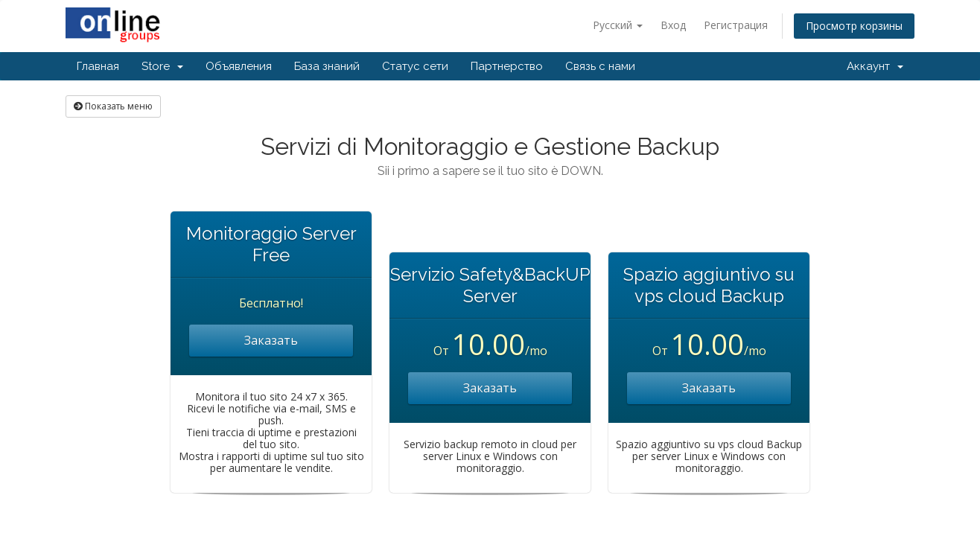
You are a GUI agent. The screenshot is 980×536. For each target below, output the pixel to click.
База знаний (327, 66)
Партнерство (507, 66)
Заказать (271, 340)
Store (162, 66)
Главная (98, 66)
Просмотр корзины (854, 26)
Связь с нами (600, 66)
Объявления (239, 66)
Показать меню (113, 106)
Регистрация (736, 25)
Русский (618, 25)
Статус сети (415, 66)
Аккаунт (875, 66)
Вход (673, 25)
